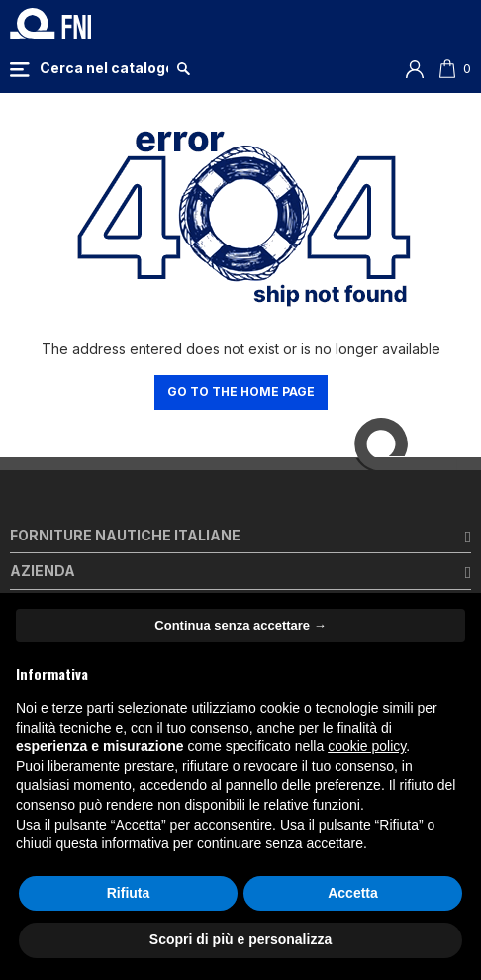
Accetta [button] (353, 893)
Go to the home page (241, 392)
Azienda (43, 571)
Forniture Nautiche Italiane (125, 535)
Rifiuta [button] (129, 893)
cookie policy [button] (367, 746)
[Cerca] (104, 68)
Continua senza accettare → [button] (240, 625)
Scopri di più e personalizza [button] (240, 939)
